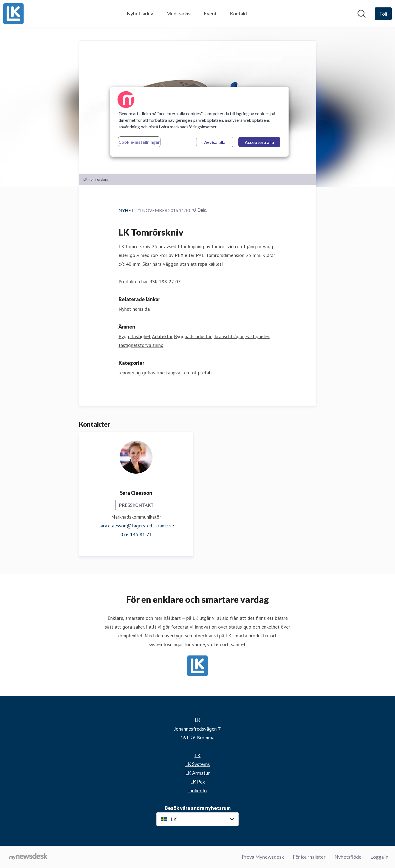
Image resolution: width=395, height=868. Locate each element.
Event (210, 13)
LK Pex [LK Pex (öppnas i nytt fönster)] (198, 782)
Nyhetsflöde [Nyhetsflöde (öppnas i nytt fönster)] (348, 857)
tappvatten (177, 373)
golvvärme (153, 373)
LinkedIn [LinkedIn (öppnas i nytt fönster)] (198, 790)
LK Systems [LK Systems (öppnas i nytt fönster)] (198, 764)
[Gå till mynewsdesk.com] (28, 857)
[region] (199, 122)
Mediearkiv (178, 13)
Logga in (379, 857)
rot (194, 373)
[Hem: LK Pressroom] (13, 14)
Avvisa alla (215, 142)
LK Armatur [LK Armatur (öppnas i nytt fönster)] (198, 773)
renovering (130, 373)
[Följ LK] (383, 14)
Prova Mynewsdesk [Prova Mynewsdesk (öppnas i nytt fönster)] (263, 857)
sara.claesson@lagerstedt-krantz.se (136, 526)
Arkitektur (162, 337)
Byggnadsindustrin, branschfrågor (209, 337)
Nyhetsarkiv (140, 13)
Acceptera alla (259, 142)
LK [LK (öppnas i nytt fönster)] (198, 755)
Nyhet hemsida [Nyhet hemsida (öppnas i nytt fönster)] (134, 309)
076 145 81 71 (136, 535)
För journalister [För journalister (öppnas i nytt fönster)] (309, 857)
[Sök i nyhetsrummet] (362, 14)
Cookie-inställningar (139, 142)
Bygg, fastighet (135, 337)
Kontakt (239, 13)
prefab (205, 373)
